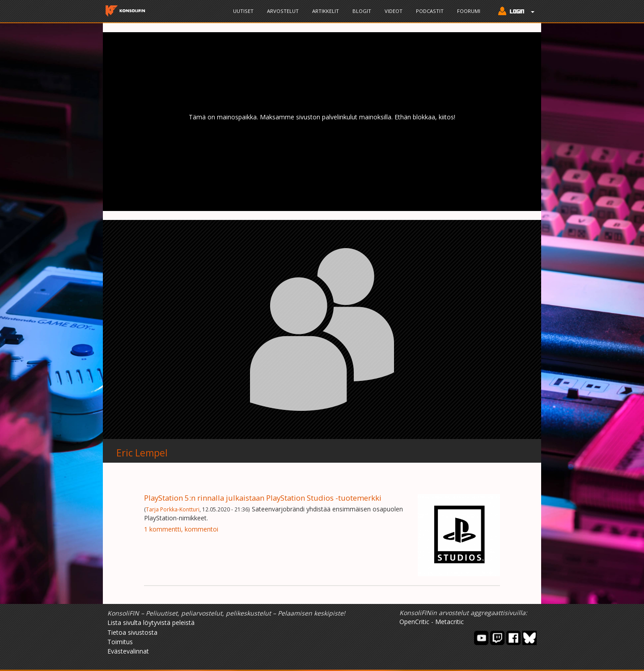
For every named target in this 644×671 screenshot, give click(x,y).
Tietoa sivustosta (132, 632)
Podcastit (430, 11)
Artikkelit (326, 11)
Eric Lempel (142, 453)
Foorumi (469, 11)
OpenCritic (414, 622)
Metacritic (449, 622)
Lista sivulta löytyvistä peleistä (151, 622)
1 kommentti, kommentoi (181, 529)
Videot (394, 11)
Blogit (362, 11)
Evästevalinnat (128, 651)
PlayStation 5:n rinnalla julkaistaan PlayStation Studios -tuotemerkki (263, 498)
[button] (514, 12)
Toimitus (120, 642)
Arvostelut (283, 11)
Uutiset (243, 11)
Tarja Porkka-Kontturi (173, 509)
